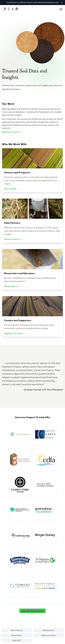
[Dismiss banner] (62, 3)
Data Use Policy (49, 630)
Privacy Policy (17, 635)
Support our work (14, 333)
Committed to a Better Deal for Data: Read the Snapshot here (33, 2)
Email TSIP (17, 640)
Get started (12, 189)
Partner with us (13, 239)
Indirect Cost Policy (49, 635)
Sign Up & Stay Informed (32, 611)
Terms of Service (17, 630)
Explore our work (12, 132)
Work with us (12, 286)
